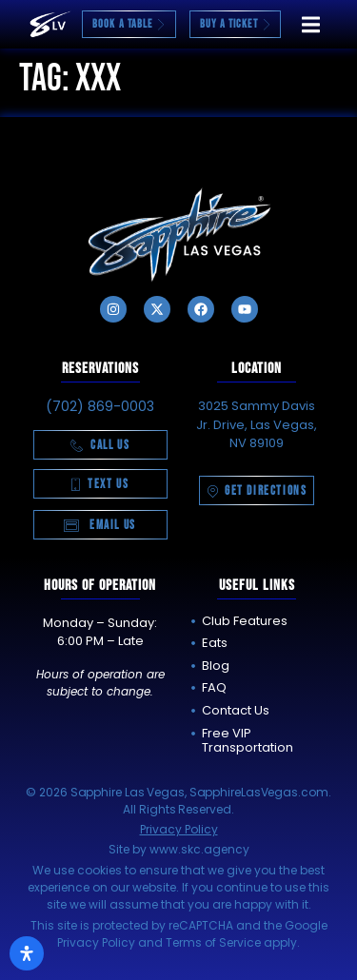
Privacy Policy (179, 829)
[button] (311, 24)
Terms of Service (213, 942)
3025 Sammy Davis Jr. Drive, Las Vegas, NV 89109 (257, 424)
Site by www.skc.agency (179, 849)
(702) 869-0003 (100, 406)
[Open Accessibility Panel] (27, 953)
